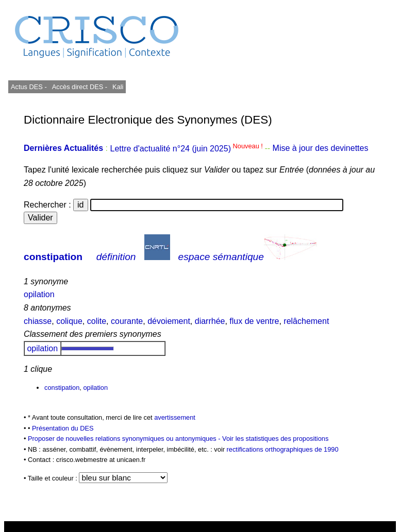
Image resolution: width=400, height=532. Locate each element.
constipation (53, 257)
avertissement (175, 417)
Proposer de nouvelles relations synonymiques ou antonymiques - (125, 439)
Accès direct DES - (80, 87)
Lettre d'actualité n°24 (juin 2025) (187, 149)
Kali (118, 87)
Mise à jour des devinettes (321, 149)
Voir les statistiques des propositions (275, 439)
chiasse (38, 321)
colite (97, 321)
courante (127, 321)
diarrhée (210, 321)
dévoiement (169, 321)
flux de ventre (254, 321)
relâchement (306, 321)
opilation (39, 294)
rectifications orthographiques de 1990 (283, 449)
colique (69, 321)
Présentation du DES (63, 428)
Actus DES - (29, 87)
